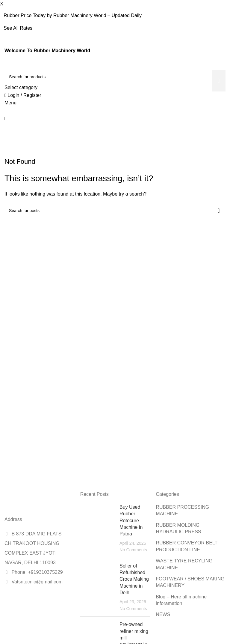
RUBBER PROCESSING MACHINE (182, 510)
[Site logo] (5, 66)
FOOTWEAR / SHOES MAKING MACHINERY (190, 582)
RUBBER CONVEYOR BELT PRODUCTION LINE (187, 546)
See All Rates (18, 28)
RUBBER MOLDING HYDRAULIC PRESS (178, 528)
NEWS (163, 614)
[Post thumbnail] (98, 529)
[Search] (115, 77)
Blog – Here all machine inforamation (181, 600)
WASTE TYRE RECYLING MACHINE (184, 564)
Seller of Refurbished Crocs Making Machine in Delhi (134, 579)
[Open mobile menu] (10, 103)
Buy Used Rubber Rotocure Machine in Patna (131, 521)
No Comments (133, 550)
